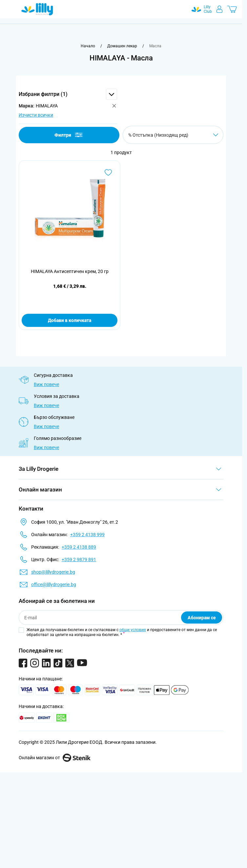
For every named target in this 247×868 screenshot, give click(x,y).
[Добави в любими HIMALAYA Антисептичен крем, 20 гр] (108, 172)
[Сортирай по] (173, 135)
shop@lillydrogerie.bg (53, 572)
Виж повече (46, 384)
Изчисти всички (36, 115)
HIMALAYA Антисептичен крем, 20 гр (70, 271)
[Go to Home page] (37, 9)
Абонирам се (202, 618)
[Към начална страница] (88, 46)
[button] (68, 94)
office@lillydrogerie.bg (54, 584)
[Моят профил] (219, 9)
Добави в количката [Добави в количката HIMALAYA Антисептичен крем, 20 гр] (70, 320)
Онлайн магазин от (55, 758)
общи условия (133, 630)
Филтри (69, 135)
